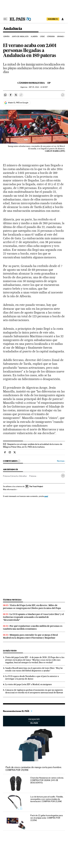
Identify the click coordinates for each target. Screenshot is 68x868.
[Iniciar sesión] (63, 19)
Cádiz (42, 37)
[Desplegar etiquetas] (63, 476)
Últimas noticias (12, 600)
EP (49, 83)
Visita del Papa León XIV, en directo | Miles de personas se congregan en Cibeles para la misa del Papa (32, 607)
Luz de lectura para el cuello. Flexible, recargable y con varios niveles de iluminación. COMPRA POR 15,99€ (47, 799)
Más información (10, 489)
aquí (46, 496)
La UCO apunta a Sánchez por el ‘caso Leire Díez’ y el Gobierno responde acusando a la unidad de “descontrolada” (33, 617)
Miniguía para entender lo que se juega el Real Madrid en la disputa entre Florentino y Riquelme (30, 636)
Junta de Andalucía (20, 37)
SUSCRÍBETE (53, 19)
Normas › (61, 461)
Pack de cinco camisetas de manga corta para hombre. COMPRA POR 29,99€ (34, 769)
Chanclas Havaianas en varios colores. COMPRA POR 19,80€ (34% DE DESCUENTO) (47, 780)
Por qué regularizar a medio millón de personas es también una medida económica (33, 627)
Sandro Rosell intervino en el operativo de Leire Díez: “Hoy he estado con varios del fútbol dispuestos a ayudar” (34, 669)
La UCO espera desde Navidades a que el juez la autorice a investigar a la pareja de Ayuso (32, 677)
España (6, 37)
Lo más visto (10, 651)
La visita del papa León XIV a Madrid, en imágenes (29, 684)
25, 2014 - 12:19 (38, 87)
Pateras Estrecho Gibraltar (15, 476)
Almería (34, 37)
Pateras (33, 476)
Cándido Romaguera (31, 83)
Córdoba (51, 37)
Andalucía (13, 29)
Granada (61, 37)
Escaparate (34, 721)
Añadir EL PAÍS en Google (18, 103)
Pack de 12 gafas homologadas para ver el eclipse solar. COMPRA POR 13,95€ (46, 818)
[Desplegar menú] (5, 19)
